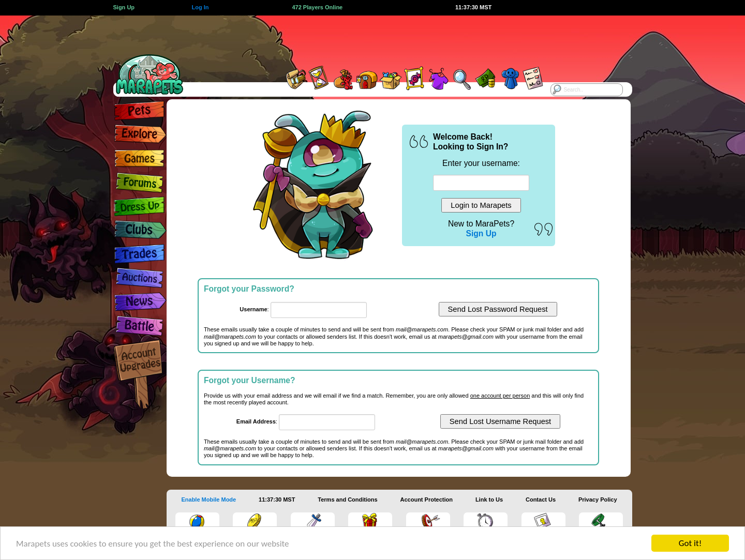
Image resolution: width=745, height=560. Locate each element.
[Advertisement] (363, 39)
